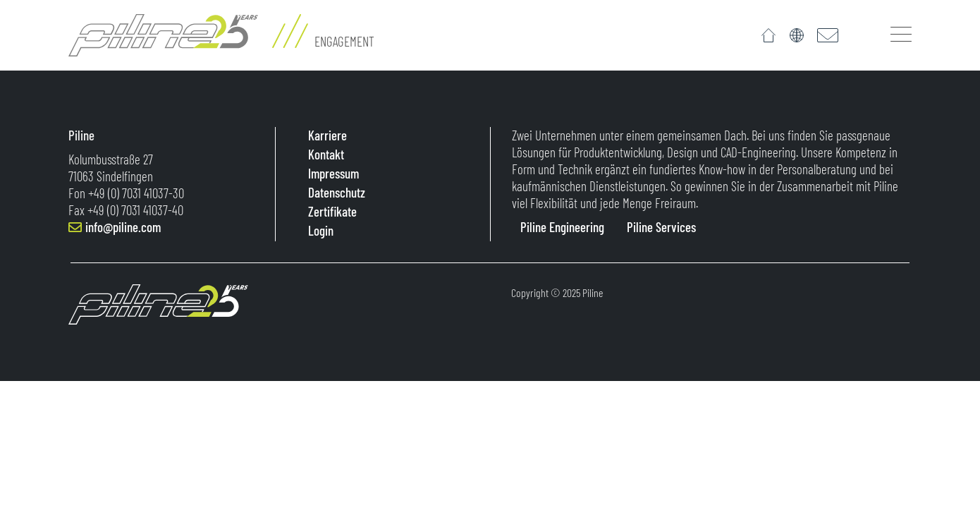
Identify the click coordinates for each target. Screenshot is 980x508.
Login (319, 230)
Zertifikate (331, 211)
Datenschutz (335, 192)
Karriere (326, 135)
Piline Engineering (562, 227)
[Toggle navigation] (901, 34)
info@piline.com (123, 227)
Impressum (332, 173)
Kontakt (325, 154)
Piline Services (661, 227)
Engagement (344, 41)
